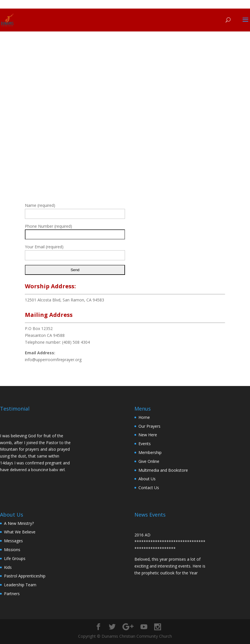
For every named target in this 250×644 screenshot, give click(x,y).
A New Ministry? (19, 523)
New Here (148, 435)
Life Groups (15, 558)
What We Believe (20, 532)
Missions (12, 550)
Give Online (149, 461)
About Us (147, 479)
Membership (150, 452)
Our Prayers (149, 426)
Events (145, 444)
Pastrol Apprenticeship (25, 576)
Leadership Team (20, 585)
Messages (13, 541)
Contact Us (149, 488)
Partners (12, 594)
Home (144, 417)
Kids (8, 567)
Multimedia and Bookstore (163, 470)
